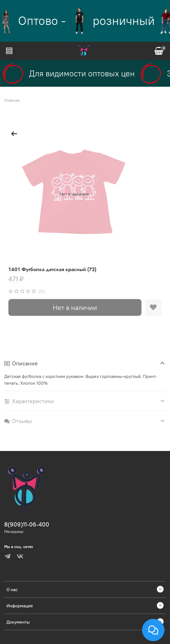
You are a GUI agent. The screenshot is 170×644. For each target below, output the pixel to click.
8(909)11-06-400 (27, 524)
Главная (12, 100)
